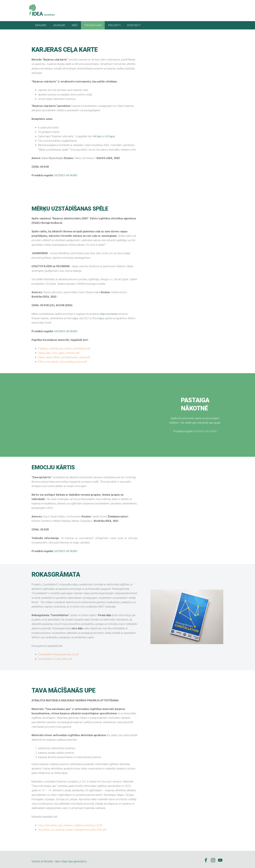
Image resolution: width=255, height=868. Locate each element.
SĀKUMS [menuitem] (41, 23)
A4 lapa (97, 134)
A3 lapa (110, 134)
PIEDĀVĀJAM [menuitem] (93, 23)
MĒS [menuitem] (75, 23)
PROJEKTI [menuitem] (114, 23)
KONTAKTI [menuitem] (134, 23)
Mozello (48, 859)
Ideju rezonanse (109, 312)
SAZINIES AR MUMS (66, 173)
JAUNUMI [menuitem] (59, 23)
